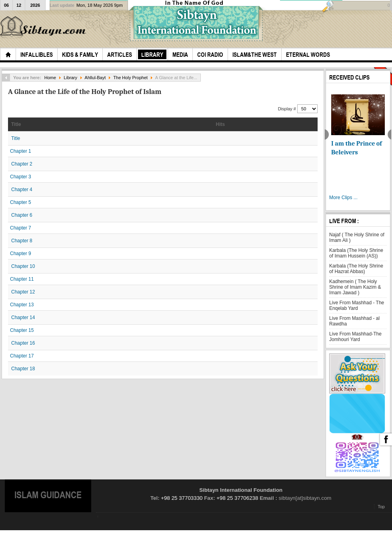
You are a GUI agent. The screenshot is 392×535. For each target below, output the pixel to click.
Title (16, 124)
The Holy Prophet (130, 78)
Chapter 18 (23, 369)
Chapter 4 (22, 190)
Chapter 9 (21, 254)
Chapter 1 (21, 151)
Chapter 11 (22, 279)
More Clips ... (343, 198)
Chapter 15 (22, 330)
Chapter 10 (23, 266)
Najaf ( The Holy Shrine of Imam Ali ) (357, 238)
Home (50, 78)
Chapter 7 (21, 228)
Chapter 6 (22, 215)
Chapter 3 (21, 177)
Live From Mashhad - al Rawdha (354, 321)
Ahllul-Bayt (95, 78)
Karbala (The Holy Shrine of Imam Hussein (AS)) (356, 253)
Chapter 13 (22, 305)
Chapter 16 (23, 343)
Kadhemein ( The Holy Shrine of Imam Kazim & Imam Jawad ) (355, 287)
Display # (288, 109)
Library (70, 78)
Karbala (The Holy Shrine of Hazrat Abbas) (356, 269)
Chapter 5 (21, 202)
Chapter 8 (22, 241)
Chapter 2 (22, 164)
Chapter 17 (22, 356)
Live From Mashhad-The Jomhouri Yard (355, 337)
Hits (221, 124)
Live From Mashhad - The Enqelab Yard (357, 305)
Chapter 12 (23, 292)
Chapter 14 (23, 317)
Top (381, 507)
